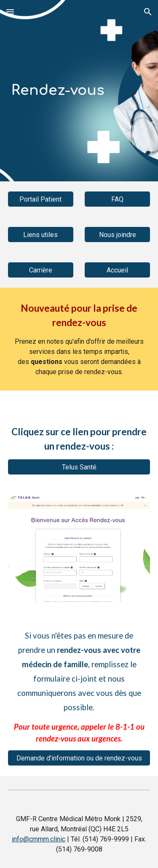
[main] (79, 91)
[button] (10, 12)
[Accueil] (117, 270)
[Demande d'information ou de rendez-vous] (79, 758)
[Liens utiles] (41, 235)
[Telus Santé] (79, 467)
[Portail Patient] (41, 199)
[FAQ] (117, 199)
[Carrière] (41, 270)
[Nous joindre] (117, 235)
